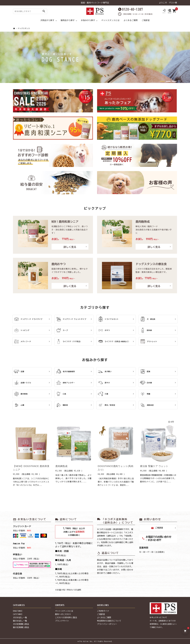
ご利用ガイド (103, 611)
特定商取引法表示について (109, 621)
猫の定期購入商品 (21, 627)
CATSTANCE (18, 614)
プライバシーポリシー (107, 624)
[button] (162, 81)
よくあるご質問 (131, 20)
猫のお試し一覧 (20, 621)
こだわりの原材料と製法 (66, 618)
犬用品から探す (47, 20)
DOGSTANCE (18, 611)
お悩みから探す (88, 20)
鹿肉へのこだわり (63, 614)
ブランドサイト (62, 621)
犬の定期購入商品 (21, 624)
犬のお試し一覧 (20, 618)
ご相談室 (146, 20)
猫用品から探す (68, 20)
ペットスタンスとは (110, 20)
